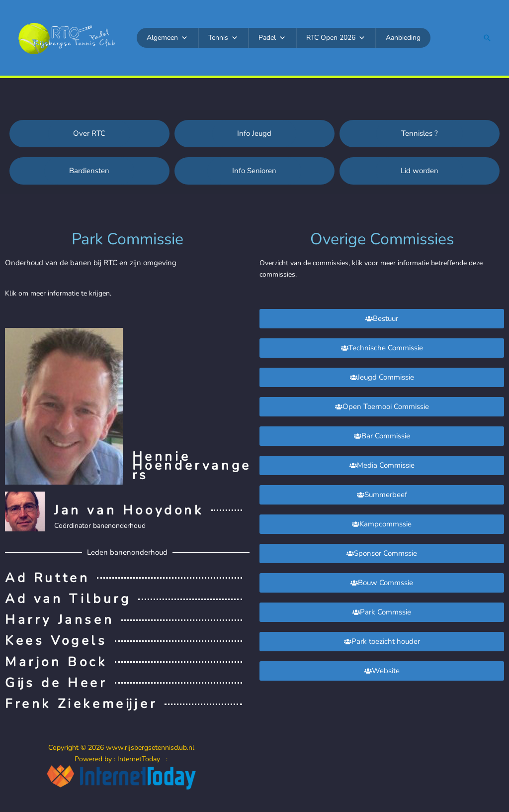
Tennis (223, 38)
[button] (487, 38)
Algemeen (167, 38)
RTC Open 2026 (336, 38)
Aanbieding (403, 38)
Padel (272, 38)
